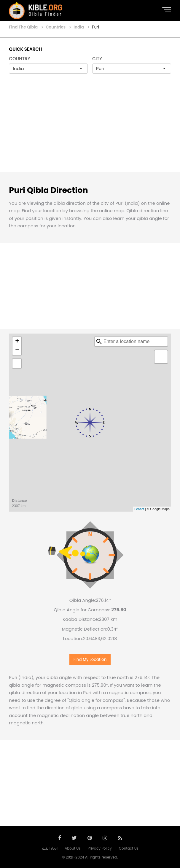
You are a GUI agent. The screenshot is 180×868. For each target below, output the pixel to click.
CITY (97, 59)
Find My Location (90, 660)
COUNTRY (20, 59)
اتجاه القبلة (50, 848)
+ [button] (17, 342)
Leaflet (139, 509)
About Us (73, 848)
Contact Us (129, 848)
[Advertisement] (90, 129)
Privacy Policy (100, 848)
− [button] (17, 350)
